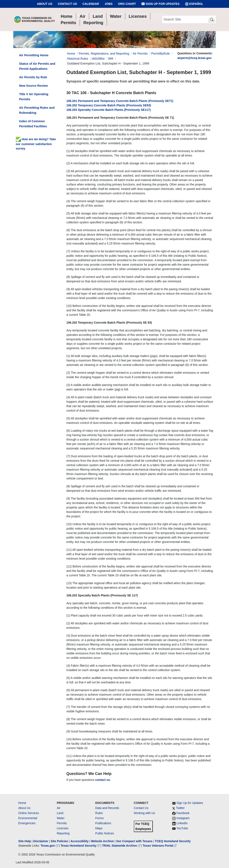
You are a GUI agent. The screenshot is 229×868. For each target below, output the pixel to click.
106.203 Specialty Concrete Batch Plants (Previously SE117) (109, 110)
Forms (99, 818)
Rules (99, 813)
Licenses (63, 828)
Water (61, 818)
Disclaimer (41, 841)
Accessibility (80, 841)
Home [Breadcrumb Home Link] (71, 54)
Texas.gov (50, 846)
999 (111, 59)
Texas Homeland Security (81, 846)
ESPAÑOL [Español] (194, 4)
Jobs (108, 4)
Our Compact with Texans (134, 841)
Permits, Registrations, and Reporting (104, 54)
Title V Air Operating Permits (34, 97)
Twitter (180, 808)
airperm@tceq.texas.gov (194, 58)
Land (60, 813)
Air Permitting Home (34, 55)
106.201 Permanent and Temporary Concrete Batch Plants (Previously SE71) (120, 101)
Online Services (29, 813)
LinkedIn (182, 823)
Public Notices (105, 833)
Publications (103, 823)
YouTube (182, 828)
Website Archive (102, 841)
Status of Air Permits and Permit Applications (37, 66)
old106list (98, 59)
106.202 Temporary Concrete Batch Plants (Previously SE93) (109, 105)
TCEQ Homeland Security (173, 841)
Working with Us (144, 813)
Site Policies (59, 841)
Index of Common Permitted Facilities (33, 124)
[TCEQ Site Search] (212, 20)
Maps (99, 828)
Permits (62, 823)
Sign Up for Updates (160, 4)
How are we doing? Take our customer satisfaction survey (36, 144)
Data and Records (107, 808)
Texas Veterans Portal (160, 846)
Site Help (25, 841)
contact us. (103, 780)
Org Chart (127, 4)
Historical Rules (78, 59)
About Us (45, 4)
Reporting (63, 833)
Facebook (183, 813)
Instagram (183, 818)
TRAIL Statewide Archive (122, 846)
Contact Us (67, 4)
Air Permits (140, 54)
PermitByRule (160, 54)
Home (22, 803)
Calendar (91, 4)
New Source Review (34, 86)
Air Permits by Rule (33, 77)
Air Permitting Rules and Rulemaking (37, 110)
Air (59, 808)
